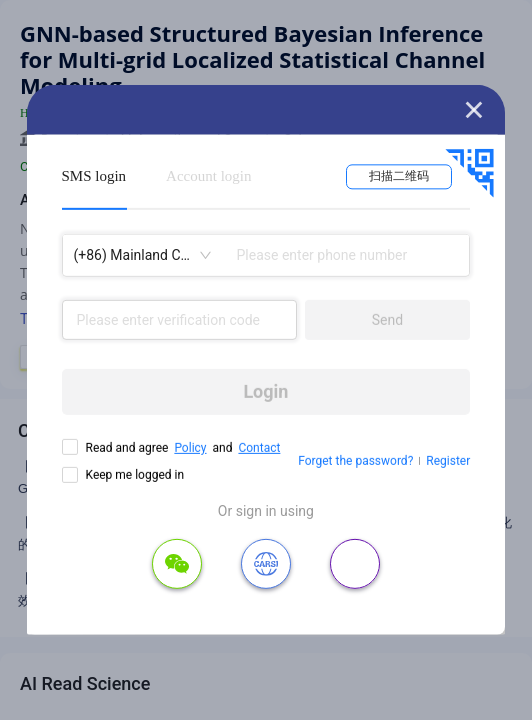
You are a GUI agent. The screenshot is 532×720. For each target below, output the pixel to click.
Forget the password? (355, 461)
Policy (190, 448)
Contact (259, 448)
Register (448, 461)
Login (265, 391)
